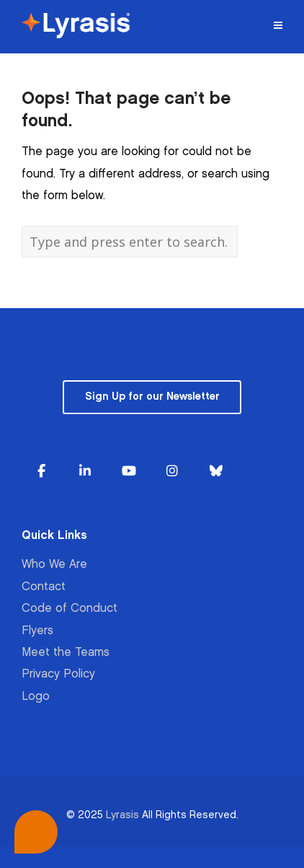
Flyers (37, 631)
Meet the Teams (66, 653)
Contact (44, 587)
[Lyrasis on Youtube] (129, 472)
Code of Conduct (70, 609)
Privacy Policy (58, 674)
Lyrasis (122, 815)
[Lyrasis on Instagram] (172, 472)
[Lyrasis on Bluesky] (216, 472)
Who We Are (54, 565)
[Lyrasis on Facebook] (41, 472)
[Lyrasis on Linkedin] (85, 472)
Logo (36, 697)
